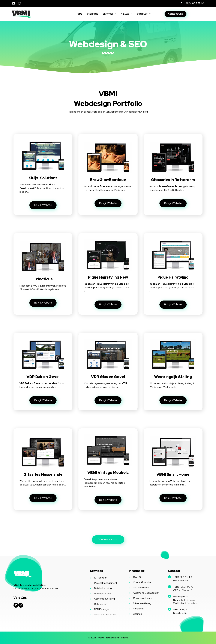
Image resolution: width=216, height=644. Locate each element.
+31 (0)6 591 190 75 (183, 587)
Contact (144, 14)
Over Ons (93, 14)
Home (79, 14)
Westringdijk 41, (181, 597)
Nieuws (127, 14)
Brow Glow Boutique (100, 190)
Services (110, 14)
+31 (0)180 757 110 (183, 577)
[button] (175, 14)
